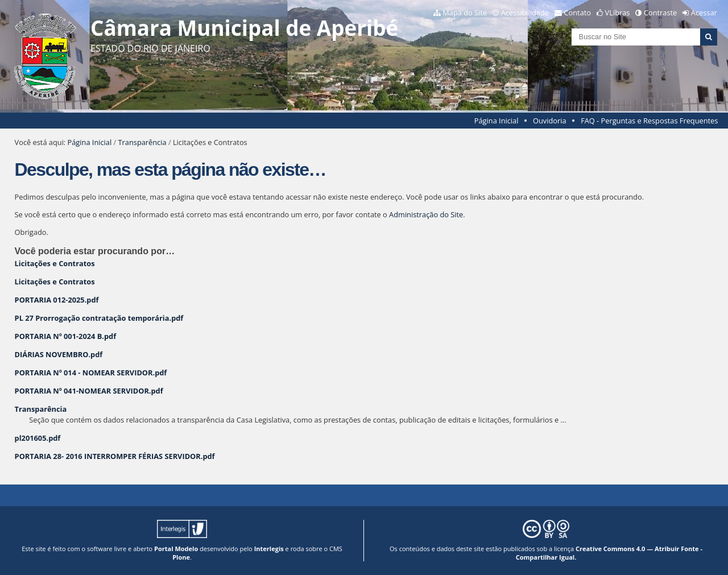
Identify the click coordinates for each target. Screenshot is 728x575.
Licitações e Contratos (55, 263)
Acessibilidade (525, 13)
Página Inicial (497, 121)
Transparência (142, 142)
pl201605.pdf (38, 438)
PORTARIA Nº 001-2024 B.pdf (66, 336)
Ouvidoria (550, 121)
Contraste (660, 13)
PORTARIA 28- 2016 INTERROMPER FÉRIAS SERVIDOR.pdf (115, 456)
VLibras (618, 13)
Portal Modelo (176, 549)
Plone (181, 557)
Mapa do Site (465, 13)
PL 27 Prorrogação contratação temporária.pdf (99, 318)
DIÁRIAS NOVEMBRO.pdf (59, 354)
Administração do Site (426, 214)
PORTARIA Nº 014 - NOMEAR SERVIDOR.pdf (91, 373)
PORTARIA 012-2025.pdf (57, 300)
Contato (578, 13)
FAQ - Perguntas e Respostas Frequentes (649, 121)
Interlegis (269, 549)
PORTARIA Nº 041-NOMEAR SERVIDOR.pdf (89, 391)
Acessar (704, 13)
